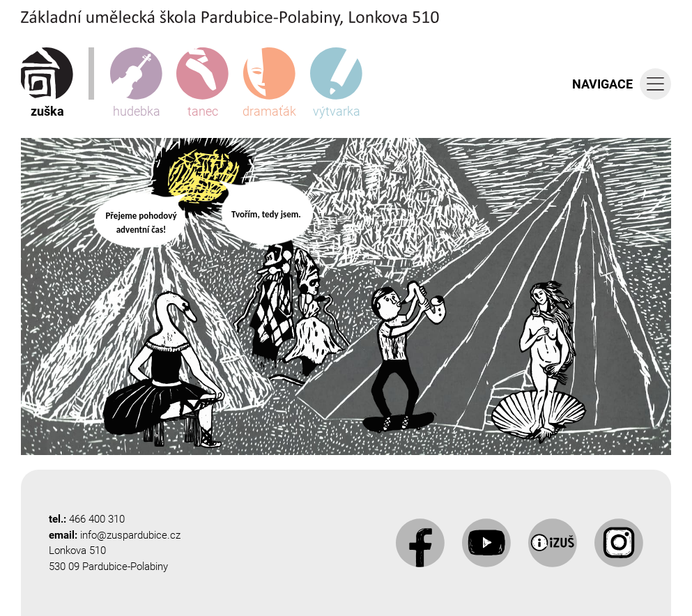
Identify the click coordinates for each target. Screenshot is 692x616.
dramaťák (269, 83)
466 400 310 (97, 519)
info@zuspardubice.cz (130, 535)
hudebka (136, 83)
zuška (47, 83)
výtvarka (336, 83)
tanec (202, 83)
